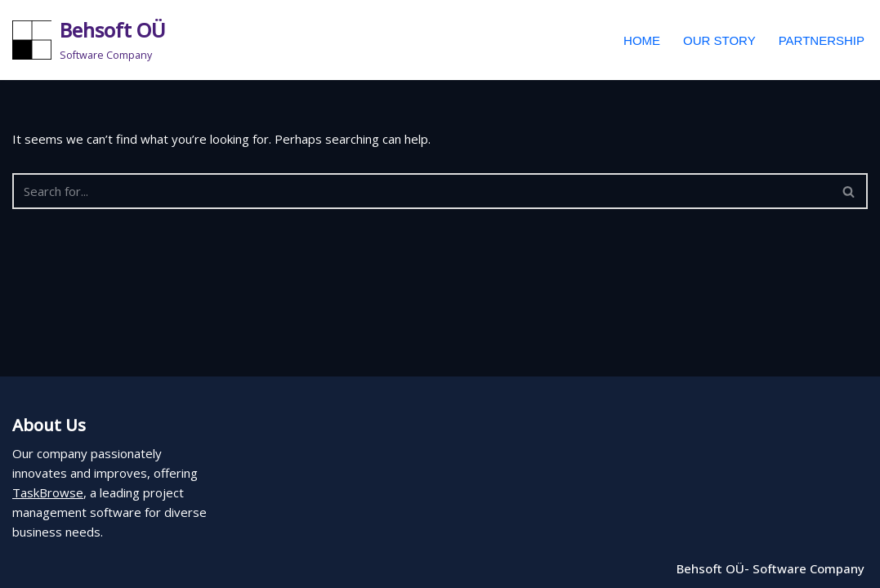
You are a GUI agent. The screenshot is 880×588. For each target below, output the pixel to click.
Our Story (719, 40)
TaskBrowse (48, 492)
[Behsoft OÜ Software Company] (89, 40)
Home (642, 40)
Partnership (822, 40)
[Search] (422, 191)
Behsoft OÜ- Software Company (771, 568)
